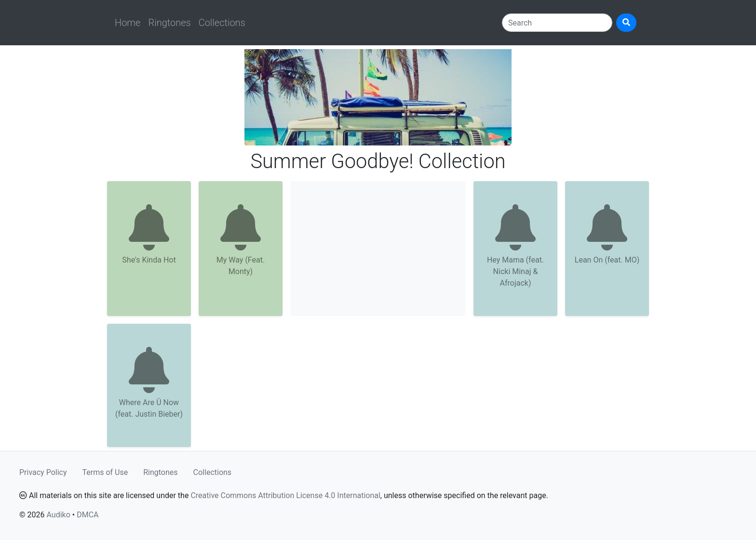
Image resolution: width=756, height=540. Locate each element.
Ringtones (169, 23)
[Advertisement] (378, 249)
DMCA (88, 515)
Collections (222, 23)
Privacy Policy (43, 472)
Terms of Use (105, 472)
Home (128, 23)
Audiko (58, 515)
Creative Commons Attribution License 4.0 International (285, 495)
